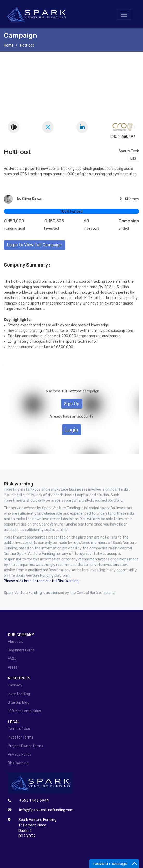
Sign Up (72, 404)
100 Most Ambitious (24, 711)
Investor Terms (21, 737)
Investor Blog (19, 694)
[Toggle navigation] (124, 14)
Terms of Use (19, 729)
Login (72, 430)
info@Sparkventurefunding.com (46, 810)
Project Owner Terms (25, 746)
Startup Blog (19, 702)
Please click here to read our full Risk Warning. (42, 581)
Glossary (15, 685)
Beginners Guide (21, 650)
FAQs (12, 659)
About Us (15, 642)
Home (9, 45)
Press (12, 667)
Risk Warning (18, 763)
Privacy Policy (20, 754)
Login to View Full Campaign (35, 245)
